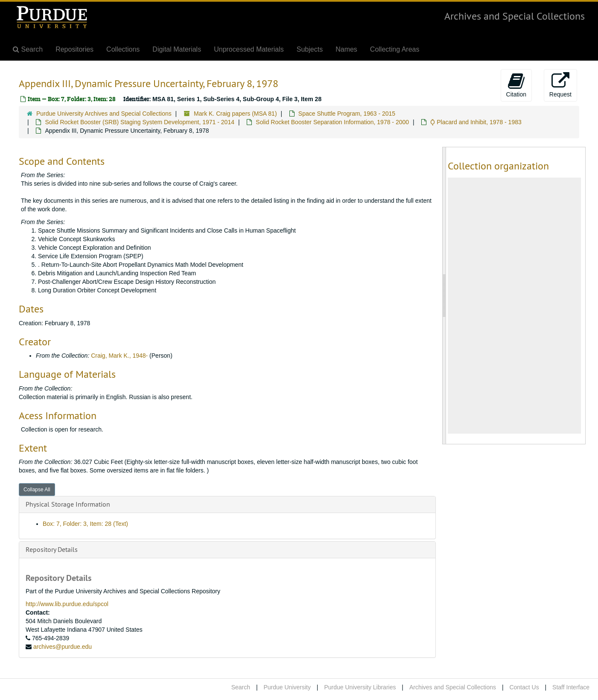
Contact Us (524, 687)
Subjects (310, 49)
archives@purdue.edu (63, 647)
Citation (516, 85)
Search (241, 687)
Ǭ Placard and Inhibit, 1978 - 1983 (476, 122)
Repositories (74, 49)
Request (560, 85)
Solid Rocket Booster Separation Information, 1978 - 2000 (332, 122)
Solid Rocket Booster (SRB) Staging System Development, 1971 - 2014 (140, 122)
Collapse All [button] (37, 490)
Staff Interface (571, 687)
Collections (123, 49)
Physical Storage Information (68, 504)
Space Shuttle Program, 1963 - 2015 (347, 114)
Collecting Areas (395, 49)
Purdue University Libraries (360, 687)
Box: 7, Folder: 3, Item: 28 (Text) (85, 524)
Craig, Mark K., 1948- (119, 356)
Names (346, 49)
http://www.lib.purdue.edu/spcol (67, 604)
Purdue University (287, 687)
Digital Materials (177, 49)
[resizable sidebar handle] (444, 296)
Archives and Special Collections (515, 16)
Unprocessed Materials (249, 49)
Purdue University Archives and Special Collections (104, 114)
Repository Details (52, 549)
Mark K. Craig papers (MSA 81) (235, 114)
